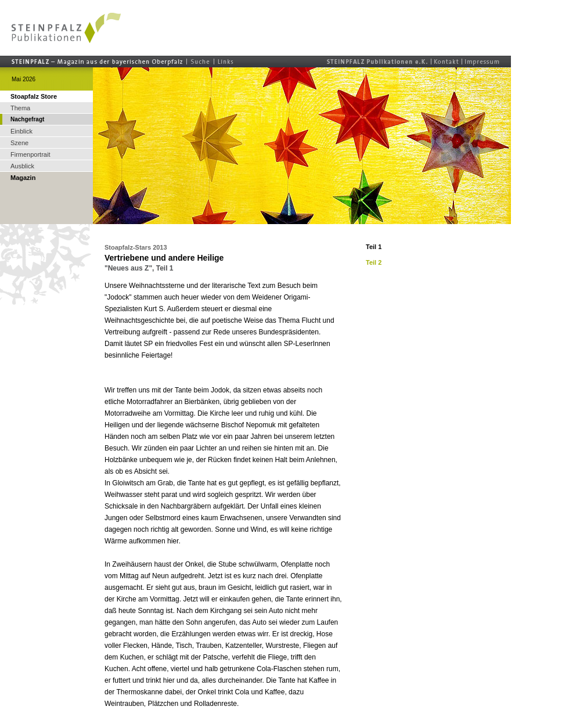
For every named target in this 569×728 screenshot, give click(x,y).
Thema (20, 108)
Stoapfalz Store (34, 96)
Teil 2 (374, 262)
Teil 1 (374, 247)
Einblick (21, 131)
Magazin (23, 178)
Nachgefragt (27, 119)
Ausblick (22, 166)
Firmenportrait (30, 154)
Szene (19, 143)
